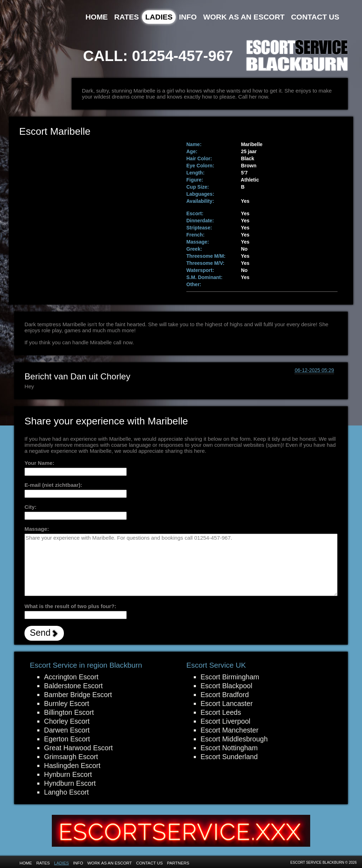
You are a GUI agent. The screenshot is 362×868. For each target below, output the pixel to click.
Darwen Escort (67, 730)
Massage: (37, 529)
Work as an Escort (244, 17)
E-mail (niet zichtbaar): (53, 485)
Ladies (159, 17)
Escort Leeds (221, 712)
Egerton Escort (67, 739)
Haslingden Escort (72, 766)
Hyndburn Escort (70, 783)
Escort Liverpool (225, 721)
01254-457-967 (183, 56)
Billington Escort (69, 712)
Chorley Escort (67, 721)
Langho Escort (66, 792)
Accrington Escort (71, 677)
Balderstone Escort (73, 686)
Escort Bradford (225, 695)
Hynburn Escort (68, 774)
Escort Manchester (229, 730)
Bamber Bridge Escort (78, 695)
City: (31, 507)
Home (97, 17)
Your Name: (39, 463)
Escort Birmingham (230, 677)
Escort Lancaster (227, 703)
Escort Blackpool (226, 686)
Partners (178, 863)
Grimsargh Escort (71, 757)
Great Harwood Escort (78, 748)
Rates (127, 17)
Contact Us (315, 17)
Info (188, 17)
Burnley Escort (67, 703)
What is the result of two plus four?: (70, 606)
